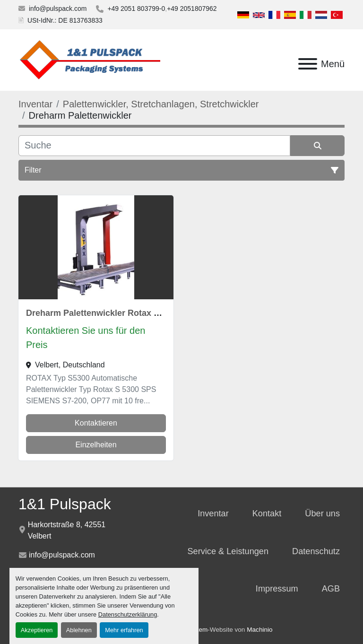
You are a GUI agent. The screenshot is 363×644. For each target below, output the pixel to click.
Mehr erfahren (124, 630)
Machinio (259, 630)
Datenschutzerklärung (128, 614)
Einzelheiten (96, 445)
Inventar (213, 513)
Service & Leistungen (228, 551)
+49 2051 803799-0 (136, 9)
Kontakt (267, 513)
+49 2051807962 (192, 9)
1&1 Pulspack (65, 504)
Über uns (322, 513)
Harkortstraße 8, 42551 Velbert (67, 530)
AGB (331, 589)
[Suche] (154, 146)
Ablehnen (79, 630)
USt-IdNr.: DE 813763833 (65, 20)
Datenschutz (316, 551)
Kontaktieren (96, 423)
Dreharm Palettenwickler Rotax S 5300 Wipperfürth (129, 313)
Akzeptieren (37, 630)
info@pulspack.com (58, 9)
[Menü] (308, 64)
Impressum (277, 589)
